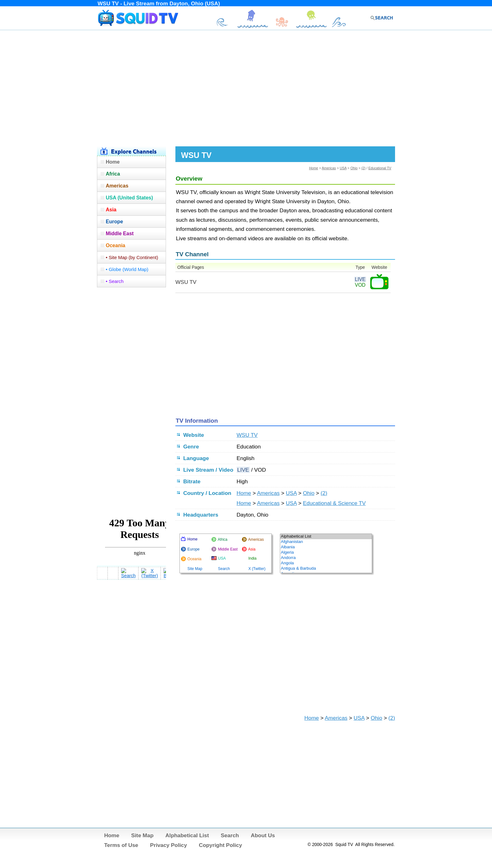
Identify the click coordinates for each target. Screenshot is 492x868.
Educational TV (380, 168)
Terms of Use (121, 845)
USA (343, 168)
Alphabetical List (187, 835)
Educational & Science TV (334, 503)
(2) (364, 168)
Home (314, 168)
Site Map (142, 835)
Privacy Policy (168, 845)
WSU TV (247, 435)
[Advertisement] (246, 87)
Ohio (354, 168)
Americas (329, 168)
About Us (263, 835)
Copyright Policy (221, 845)
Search (230, 835)
